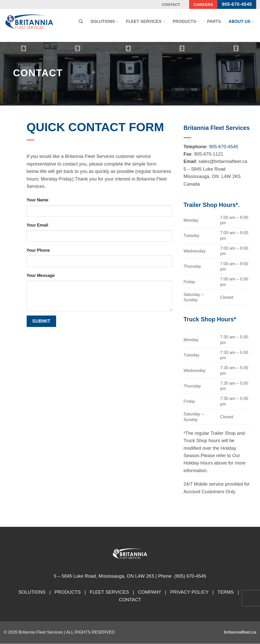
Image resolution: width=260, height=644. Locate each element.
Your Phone (38, 250)
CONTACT (130, 600)
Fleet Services (145, 21)
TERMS (225, 592)
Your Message (41, 275)
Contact (171, 4)
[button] (81, 21)
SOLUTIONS (32, 592)
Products (186, 21)
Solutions (104, 21)
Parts (214, 21)
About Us (241, 21)
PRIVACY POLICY (189, 592)
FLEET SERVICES (109, 592)
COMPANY (149, 592)
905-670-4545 (224, 147)
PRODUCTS (68, 592)
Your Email (37, 225)
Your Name (38, 200)
